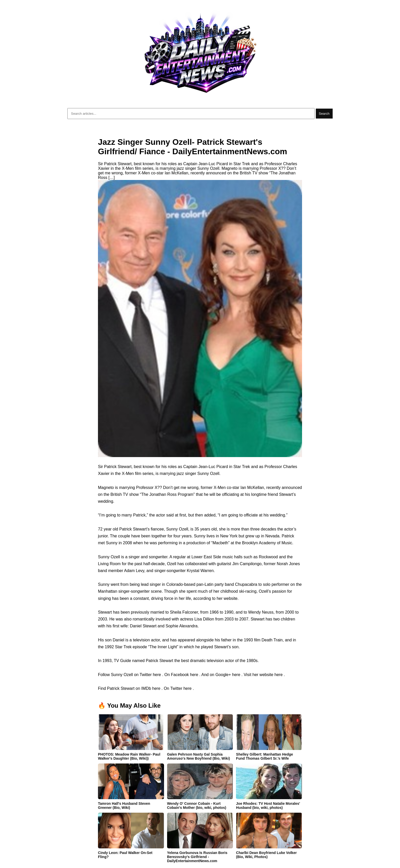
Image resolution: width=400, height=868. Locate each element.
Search (324, 114)
